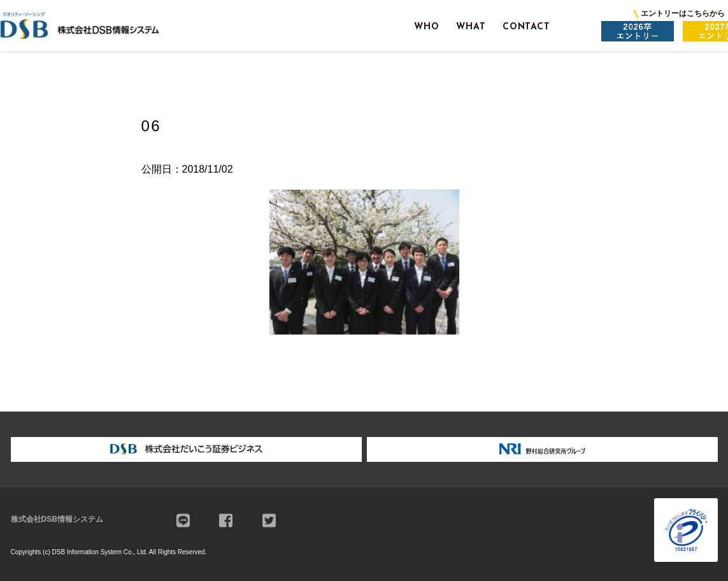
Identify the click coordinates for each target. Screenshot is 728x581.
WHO (427, 27)
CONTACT (526, 27)
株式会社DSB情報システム (57, 519)
